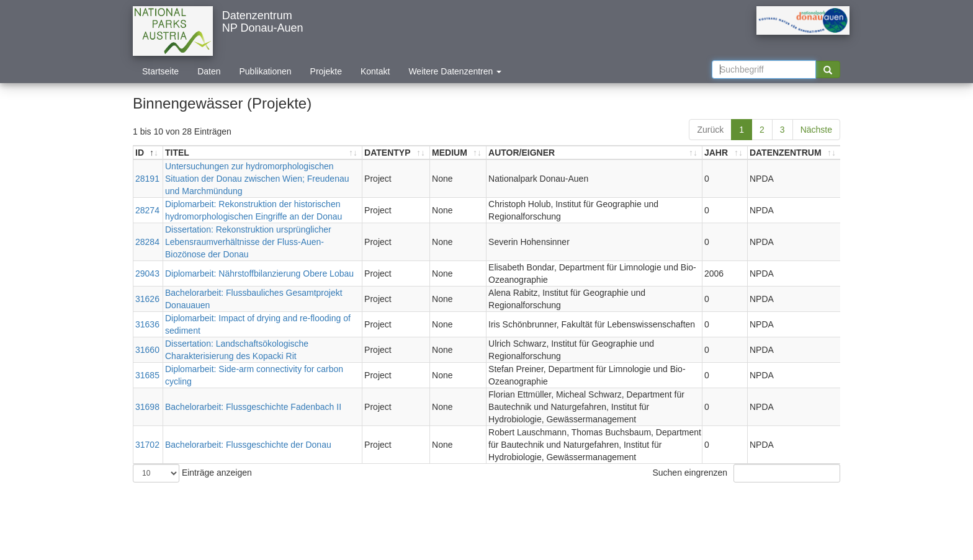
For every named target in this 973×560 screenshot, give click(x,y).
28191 (147, 179)
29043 (147, 273)
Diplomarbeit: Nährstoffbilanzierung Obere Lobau (259, 273)
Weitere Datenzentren (455, 71)
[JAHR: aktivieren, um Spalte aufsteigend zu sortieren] (725, 153)
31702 (147, 445)
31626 (147, 299)
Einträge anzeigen (192, 473)
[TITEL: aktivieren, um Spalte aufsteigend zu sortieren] (263, 153)
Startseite (160, 71)
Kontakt (375, 71)
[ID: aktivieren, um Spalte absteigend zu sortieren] (148, 153)
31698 (147, 407)
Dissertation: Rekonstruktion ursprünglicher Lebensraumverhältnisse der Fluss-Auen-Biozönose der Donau (248, 242)
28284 (147, 242)
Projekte (326, 71)
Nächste (816, 130)
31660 (147, 350)
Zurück (710, 130)
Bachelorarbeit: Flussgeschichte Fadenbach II (253, 407)
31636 (147, 324)
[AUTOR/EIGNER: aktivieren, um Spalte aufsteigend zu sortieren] (594, 153)
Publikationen (266, 71)
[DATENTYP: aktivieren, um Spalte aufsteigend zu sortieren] (396, 153)
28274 (147, 210)
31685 (147, 375)
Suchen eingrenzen (746, 473)
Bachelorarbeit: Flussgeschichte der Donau (248, 445)
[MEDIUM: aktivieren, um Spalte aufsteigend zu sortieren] (458, 153)
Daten (209, 71)
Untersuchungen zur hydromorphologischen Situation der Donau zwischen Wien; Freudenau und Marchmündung (257, 179)
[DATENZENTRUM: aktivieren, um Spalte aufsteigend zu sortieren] (794, 153)
